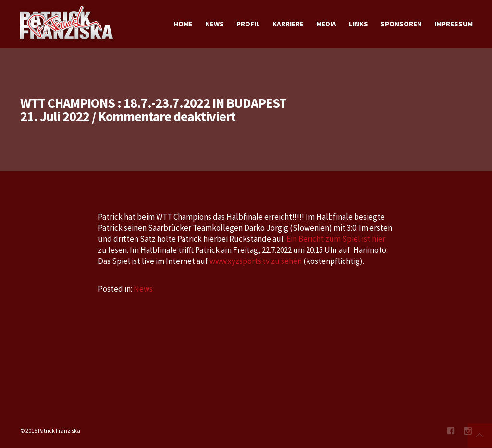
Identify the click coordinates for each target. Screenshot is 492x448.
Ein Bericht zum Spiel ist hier (336, 239)
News (143, 289)
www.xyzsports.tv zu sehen (256, 261)
